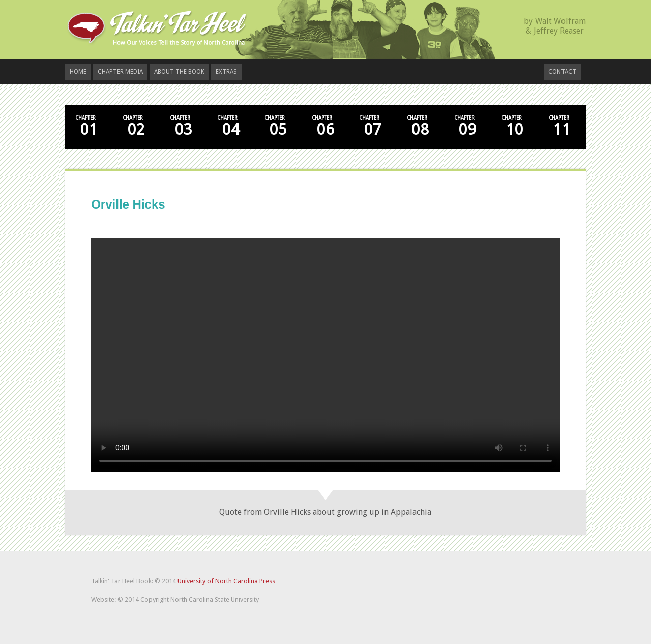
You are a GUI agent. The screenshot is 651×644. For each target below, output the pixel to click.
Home (78, 72)
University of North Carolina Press (226, 581)
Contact (562, 72)
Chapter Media (120, 72)
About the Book (179, 72)
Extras (226, 72)
